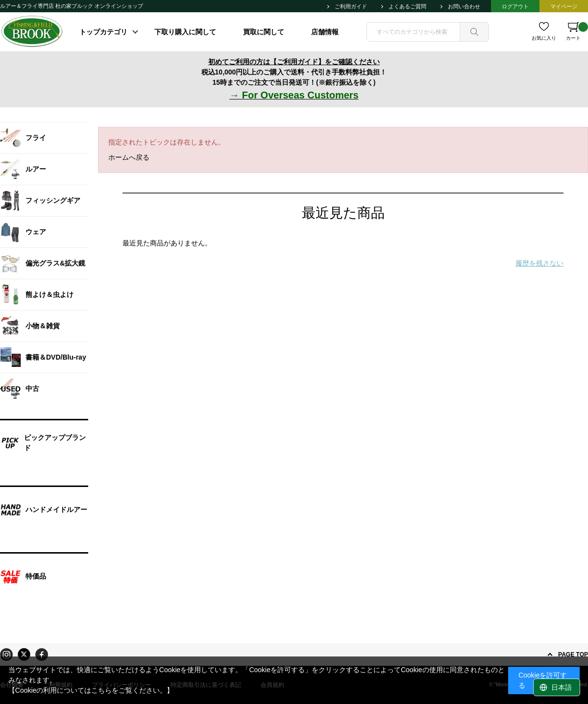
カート (577, 31)
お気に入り (544, 38)
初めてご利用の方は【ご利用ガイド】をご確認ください (294, 62)
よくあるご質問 (407, 6)
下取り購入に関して (185, 32)
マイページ (564, 6)
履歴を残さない (539, 263)
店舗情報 (325, 32)
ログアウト (515, 6)
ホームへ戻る (129, 157)
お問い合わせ (464, 6)
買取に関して (264, 32)
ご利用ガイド (351, 6)
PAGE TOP (573, 655)
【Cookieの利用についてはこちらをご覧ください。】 (91, 690)
